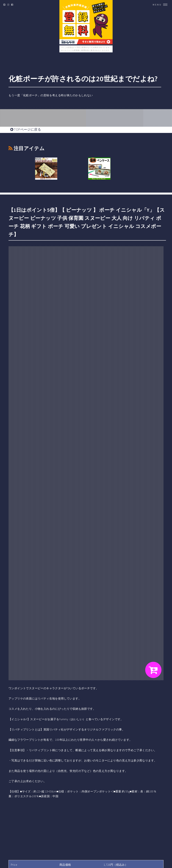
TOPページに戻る (26, 129)
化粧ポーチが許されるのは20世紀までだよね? (83, 79)
